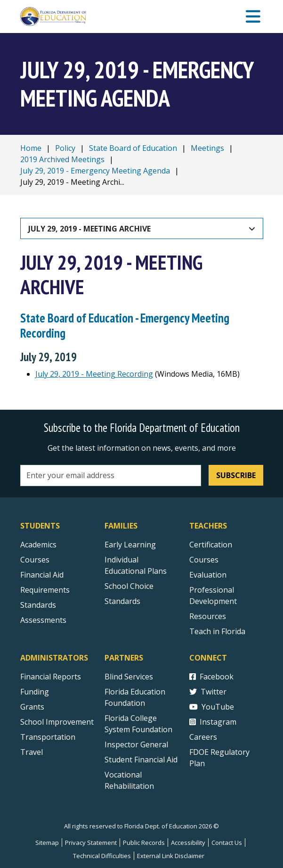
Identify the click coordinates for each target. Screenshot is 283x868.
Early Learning (130, 545)
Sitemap (47, 843)
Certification (211, 545)
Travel (32, 752)
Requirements (45, 590)
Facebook (211, 677)
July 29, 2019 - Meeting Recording (94, 374)
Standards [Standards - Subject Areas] (38, 605)
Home (31, 148)
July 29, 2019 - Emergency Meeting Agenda (95, 171)
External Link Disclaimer (171, 856)
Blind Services (129, 677)
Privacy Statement (91, 843)
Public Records (144, 843)
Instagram (213, 722)
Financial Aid (42, 575)
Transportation (48, 737)
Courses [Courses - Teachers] (204, 560)
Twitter (208, 692)
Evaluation (208, 575)
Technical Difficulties (102, 856)
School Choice (129, 586)
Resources (208, 616)
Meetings (207, 148)
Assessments (43, 620)
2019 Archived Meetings (62, 159)
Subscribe (236, 475)
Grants (32, 707)
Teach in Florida (217, 631)
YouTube (212, 707)
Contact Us (227, 843)
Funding (35, 692)
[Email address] (111, 475)
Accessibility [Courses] (188, 843)
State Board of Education (133, 148)
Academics (38, 545)
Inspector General (136, 744)
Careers (203, 737)
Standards (122, 601)
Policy (65, 148)
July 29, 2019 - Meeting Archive (89, 229)
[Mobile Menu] (253, 17)
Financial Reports (51, 677)
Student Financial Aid (141, 760)
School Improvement (57, 722)
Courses (35, 560)
